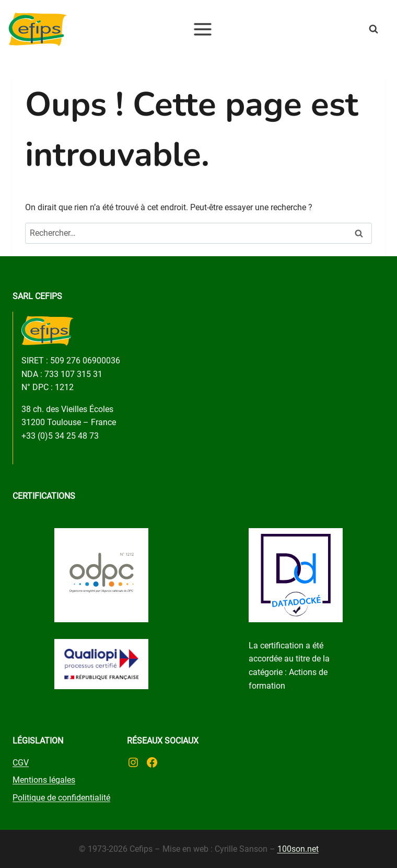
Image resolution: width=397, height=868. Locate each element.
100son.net (298, 849)
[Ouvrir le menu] (203, 29)
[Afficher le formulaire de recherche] (383, 29)
